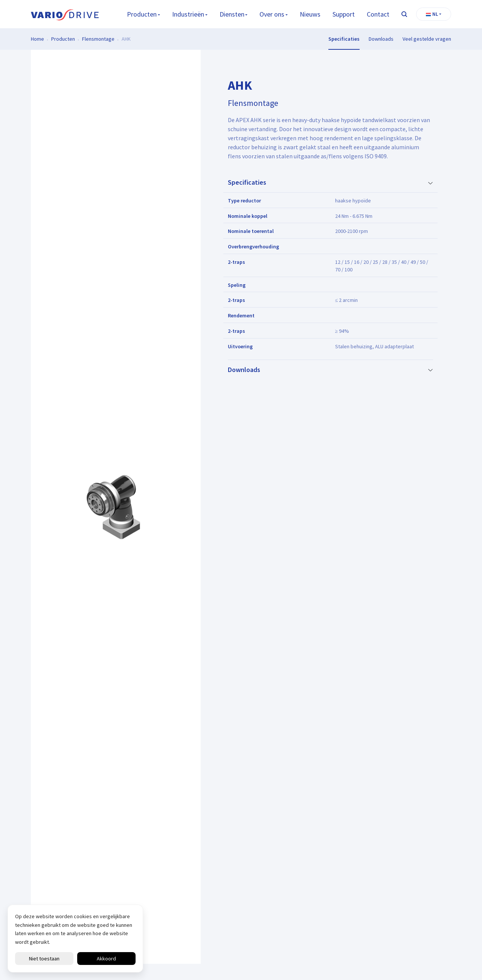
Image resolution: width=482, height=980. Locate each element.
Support (344, 14)
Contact (378, 14)
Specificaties (344, 39)
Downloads (381, 39)
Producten (142, 14)
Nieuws (310, 14)
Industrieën (188, 14)
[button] (434, 14)
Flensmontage (98, 39)
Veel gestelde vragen (427, 39)
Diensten (232, 14)
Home (37, 39)
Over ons (272, 14)
